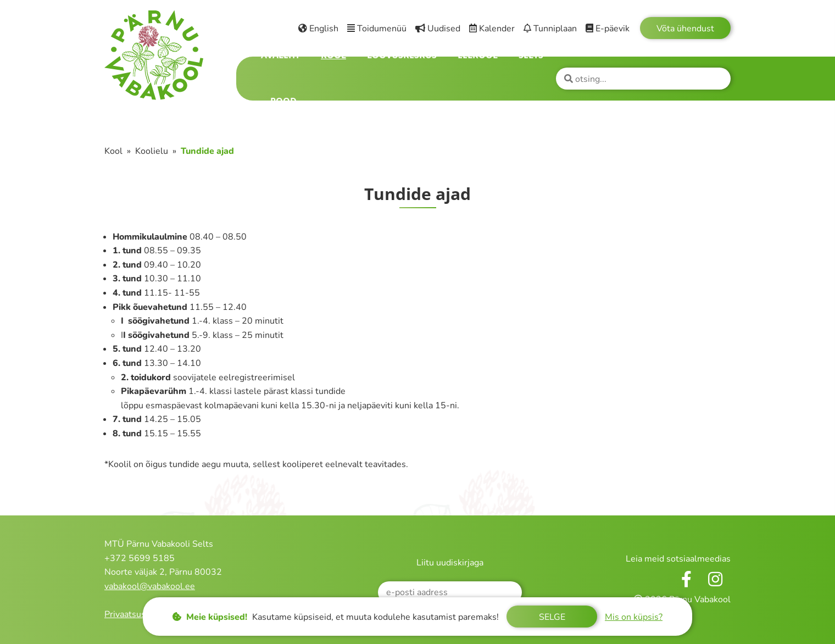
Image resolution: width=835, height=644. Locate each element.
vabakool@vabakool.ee (150, 586)
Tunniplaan (550, 29)
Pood (283, 101)
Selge (552, 617)
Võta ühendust (685, 29)
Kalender (492, 29)
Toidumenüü (377, 29)
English (318, 29)
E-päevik (608, 29)
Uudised (438, 29)
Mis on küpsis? (634, 617)
